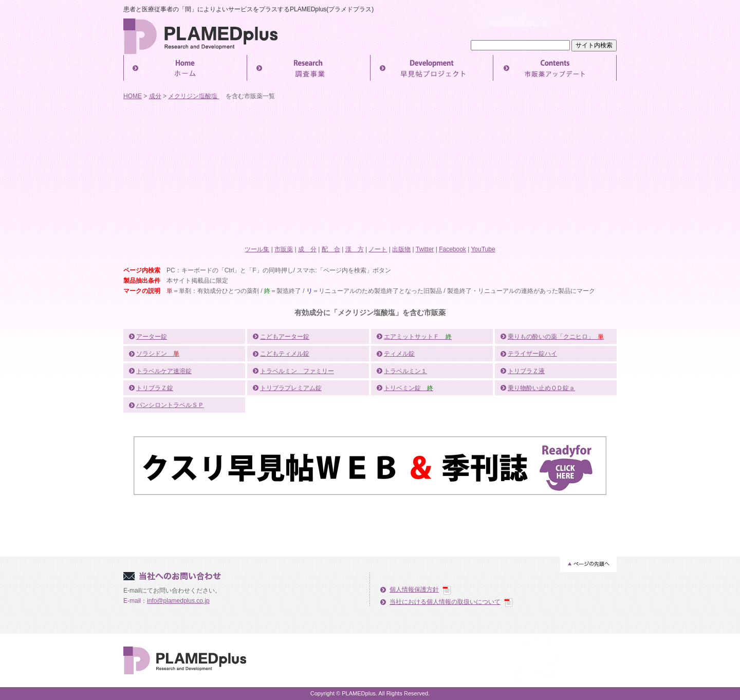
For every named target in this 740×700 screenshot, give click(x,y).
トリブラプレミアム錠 (291, 388)
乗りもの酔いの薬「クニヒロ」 (556, 337)
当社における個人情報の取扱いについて (445, 602)
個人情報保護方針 (414, 590)
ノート (378, 249)
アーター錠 (152, 337)
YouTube (483, 249)
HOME (133, 96)
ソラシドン (158, 354)
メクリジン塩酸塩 (193, 96)
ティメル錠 (399, 354)
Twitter (425, 249)
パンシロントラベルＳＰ (170, 405)
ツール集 (257, 249)
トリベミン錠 (409, 388)
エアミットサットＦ (418, 337)
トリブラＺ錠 (155, 388)
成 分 (307, 249)
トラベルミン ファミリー (297, 371)
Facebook (452, 249)
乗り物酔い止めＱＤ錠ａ (541, 388)
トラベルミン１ (405, 371)
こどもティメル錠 (285, 354)
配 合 (331, 249)
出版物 (401, 249)
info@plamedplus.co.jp (178, 601)
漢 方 (355, 249)
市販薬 (284, 249)
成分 (155, 96)
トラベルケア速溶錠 (164, 371)
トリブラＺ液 (526, 371)
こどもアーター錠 (285, 337)
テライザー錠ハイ (532, 354)
